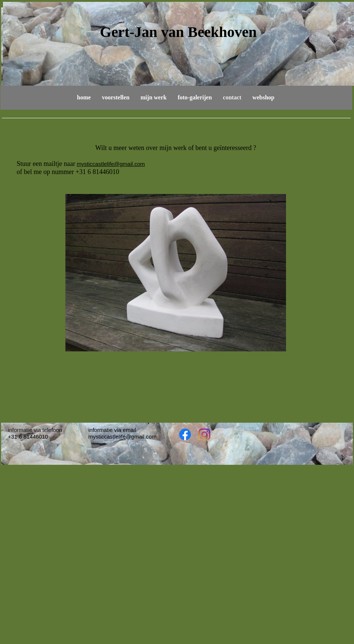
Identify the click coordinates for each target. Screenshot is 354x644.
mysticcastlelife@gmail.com (111, 164)
